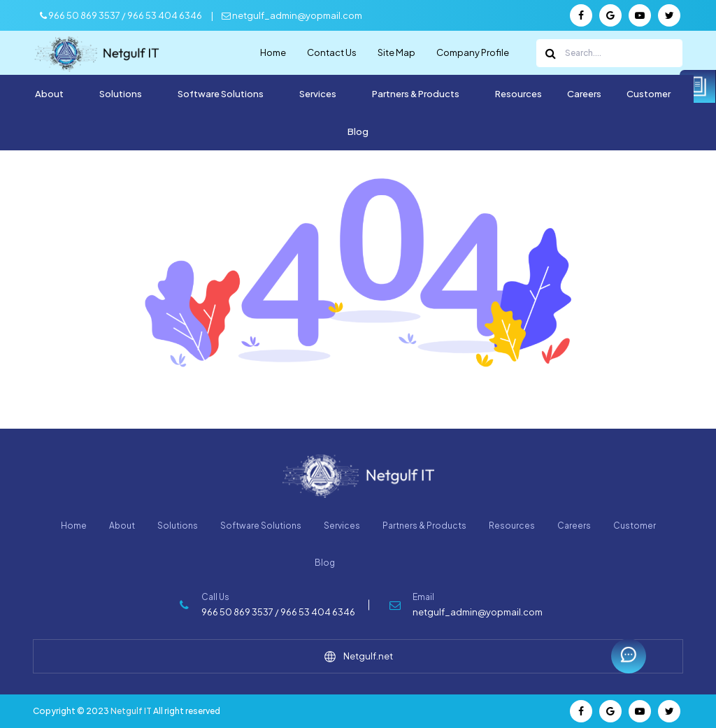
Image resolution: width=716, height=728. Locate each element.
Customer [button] (649, 94)
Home (273, 52)
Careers (584, 94)
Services (342, 526)
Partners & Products (424, 526)
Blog (358, 131)
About (122, 526)
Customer (635, 526)
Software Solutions (261, 526)
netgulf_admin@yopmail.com (292, 15)
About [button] (50, 94)
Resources (518, 94)
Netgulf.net (358, 657)
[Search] (609, 53)
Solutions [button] (121, 94)
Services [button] (318, 94)
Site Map (396, 52)
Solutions (178, 526)
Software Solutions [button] (221, 94)
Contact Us (332, 52)
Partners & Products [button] (416, 94)
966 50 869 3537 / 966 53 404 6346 (121, 15)
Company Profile (473, 52)
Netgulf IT (131, 711)
